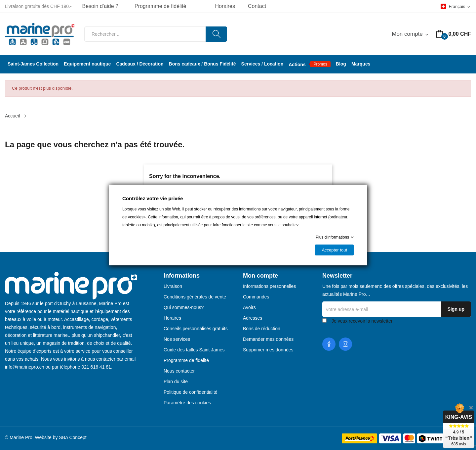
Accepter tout (334, 250)
